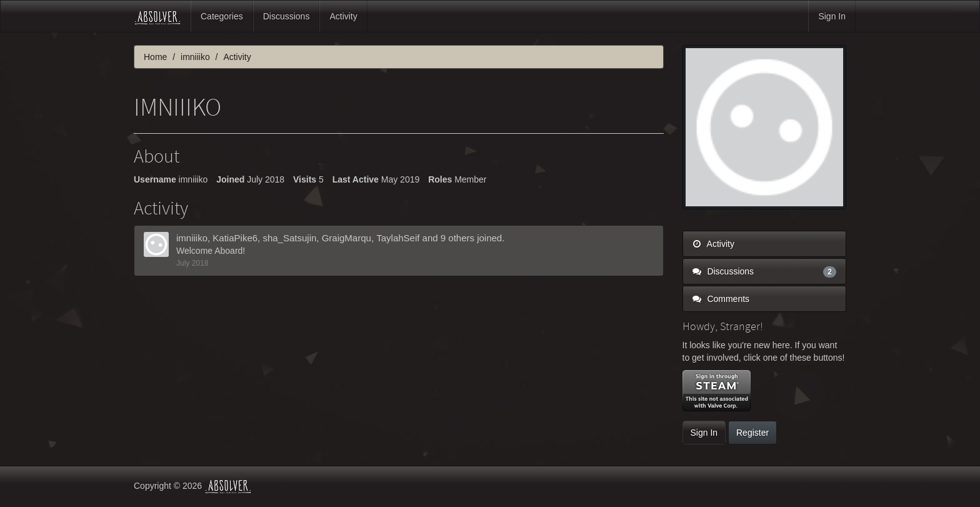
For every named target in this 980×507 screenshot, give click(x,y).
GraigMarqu (347, 238)
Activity (343, 16)
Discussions (287, 16)
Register (752, 433)
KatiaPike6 (235, 238)
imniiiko (192, 238)
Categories (222, 16)
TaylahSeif (398, 238)
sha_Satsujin (289, 238)
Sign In (832, 16)
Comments (721, 299)
